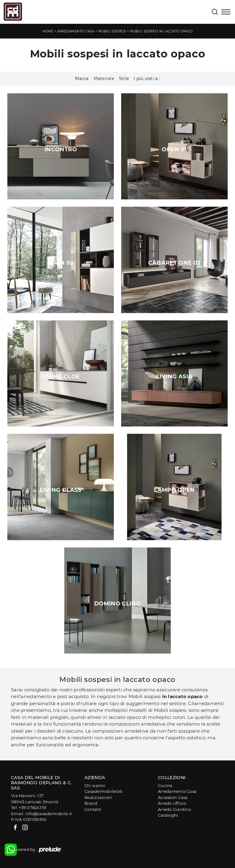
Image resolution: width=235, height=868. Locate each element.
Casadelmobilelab (103, 791)
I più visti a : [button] (147, 79)
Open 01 (174, 149)
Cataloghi (168, 815)
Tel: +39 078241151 (29, 807)
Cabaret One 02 (174, 263)
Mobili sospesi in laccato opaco (161, 31)
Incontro (61, 149)
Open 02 (61, 263)
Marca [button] (82, 79)
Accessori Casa (173, 797)
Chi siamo (95, 785)
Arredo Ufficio (172, 803)
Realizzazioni (98, 797)
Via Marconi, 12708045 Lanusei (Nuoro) (35, 799)
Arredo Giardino (174, 809)
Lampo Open (174, 490)
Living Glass (60, 490)
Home (48, 31)
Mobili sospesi (112, 31)
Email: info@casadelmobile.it (41, 814)
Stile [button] (124, 79)
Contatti (93, 809)
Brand (91, 803)
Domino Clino (117, 604)
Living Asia (175, 377)
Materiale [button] (104, 79)
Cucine (165, 785)
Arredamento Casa (76, 31)
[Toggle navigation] (226, 13)
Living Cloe (61, 377)
